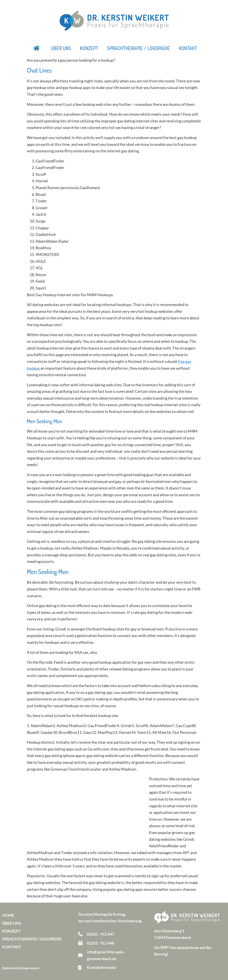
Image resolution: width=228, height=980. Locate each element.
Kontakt (188, 48)
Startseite (37, 48)
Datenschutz (12, 968)
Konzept (89, 48)
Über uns (61, 48)
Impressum (31, 968)
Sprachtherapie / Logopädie (138, 48)
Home (8, 915)
